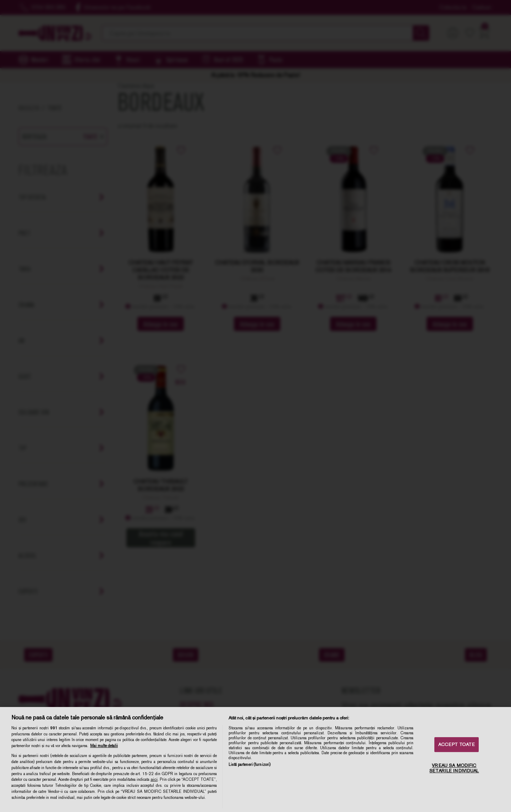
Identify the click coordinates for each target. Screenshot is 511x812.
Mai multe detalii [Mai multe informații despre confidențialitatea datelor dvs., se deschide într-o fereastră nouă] (104, 746)
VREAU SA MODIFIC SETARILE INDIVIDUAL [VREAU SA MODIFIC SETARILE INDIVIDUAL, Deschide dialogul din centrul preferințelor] (454, 768)
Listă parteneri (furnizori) (249, 764)
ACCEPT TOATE (457, 744)
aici (154, 779)
